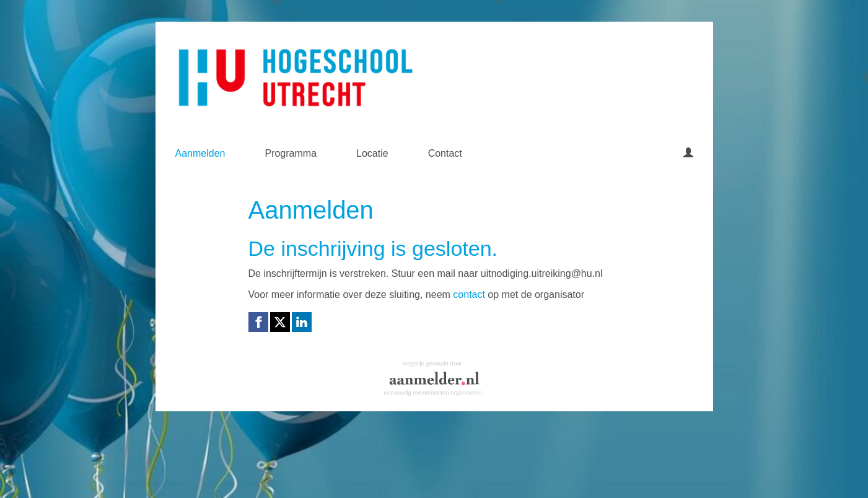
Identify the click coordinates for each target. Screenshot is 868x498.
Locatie (372, 153)
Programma (291, 153)
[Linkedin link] (302, 322)
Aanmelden (200, 153)
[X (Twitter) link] (280, 322)
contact (469, 295)
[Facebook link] (258, 322)
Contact (445, 153)
